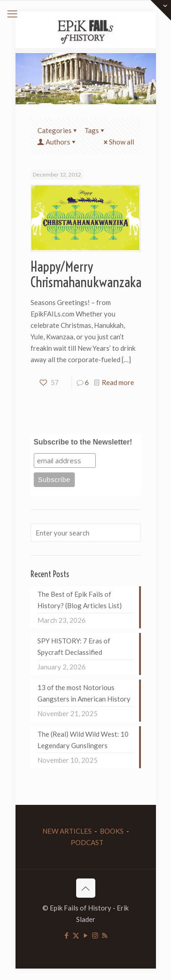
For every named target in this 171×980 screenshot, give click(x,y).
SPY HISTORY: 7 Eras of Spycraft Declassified (74, 646)
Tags (95, 130)
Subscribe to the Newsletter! (83, 442)
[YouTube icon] (85, 935)
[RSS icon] (105, 935)
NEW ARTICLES (67, 831)
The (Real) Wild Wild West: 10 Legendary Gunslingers (83, 740)
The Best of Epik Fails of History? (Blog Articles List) (80, 600)
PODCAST (87, 842)
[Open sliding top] (161, 10)
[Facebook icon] (66, 935)
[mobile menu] (12, 14)
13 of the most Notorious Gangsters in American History (84, 693)
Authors (57, 142)
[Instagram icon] (95, 935)
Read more (118, 382)
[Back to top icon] (86, 888)
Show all (118, 142)
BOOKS (112, 831)
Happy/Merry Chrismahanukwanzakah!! (92, 274)
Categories (58, 130)
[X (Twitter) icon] (76, 935)
